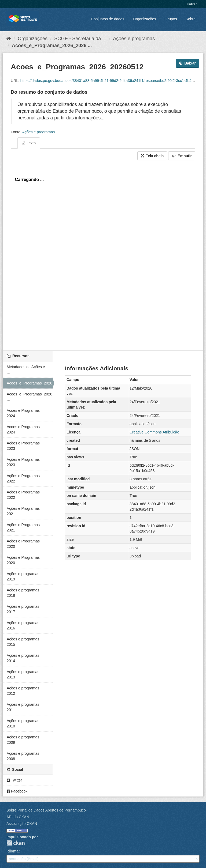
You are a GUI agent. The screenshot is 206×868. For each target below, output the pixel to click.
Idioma (12, 851)
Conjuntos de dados (108, 19)
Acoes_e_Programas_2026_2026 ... (52, 46)
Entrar (192, 4)
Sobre (191, 19)
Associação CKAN (22, 824)
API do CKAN (18, 817)
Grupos (171, 19)
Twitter (14, 780)
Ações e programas (134, 39)
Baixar (187, 63)
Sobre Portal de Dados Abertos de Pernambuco (46, 810)
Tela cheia (152, 156)
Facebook (17, 791)
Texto (29, 143)
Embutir (182, 156)
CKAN (16, 843)
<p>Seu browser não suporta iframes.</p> (103, 254)
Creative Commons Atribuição (154, 432)
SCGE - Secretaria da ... (80, 39)
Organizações (144, 19)
